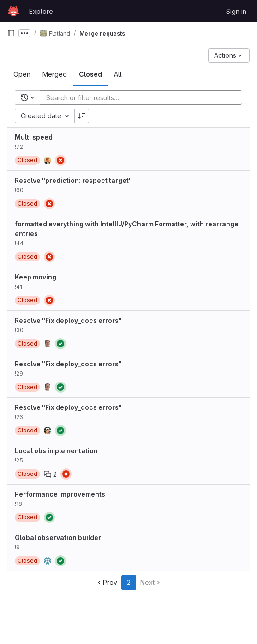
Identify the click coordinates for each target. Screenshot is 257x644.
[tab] (22, 74)
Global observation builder (58, 538)
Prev (106, 582)
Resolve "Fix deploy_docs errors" (68, 320)
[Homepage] (13, 11)
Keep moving (36, 277)
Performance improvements (60, 494)
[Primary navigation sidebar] (11, 33)
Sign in (236, 11)
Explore (41, 11)
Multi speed (34, 137)
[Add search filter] (144, 97)
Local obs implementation (56, 451)
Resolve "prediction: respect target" (73, 180)
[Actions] (229, 55)
